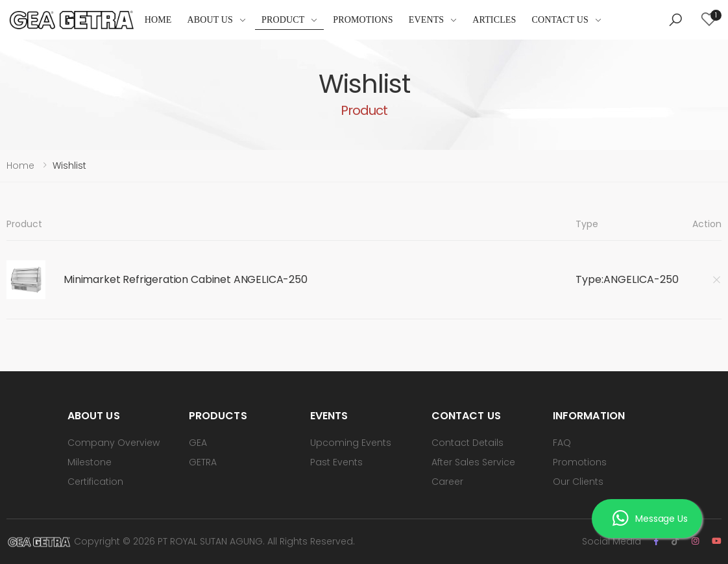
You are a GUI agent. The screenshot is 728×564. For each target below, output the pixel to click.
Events (427, 20)
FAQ (562, 443)
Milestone (90, 462)
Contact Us (560, 20)
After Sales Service (473, 462)
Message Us (650, 519)
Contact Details (467, 443)
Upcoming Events (351, 443)
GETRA (203, 462)
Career (447, 482)
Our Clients (578, 482)
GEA (198, 443)
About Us (210, 20)
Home (158, 20)
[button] (675, 20)
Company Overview (114, 443)
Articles (494, 20)
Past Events (336, 462)
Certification (95, 482)
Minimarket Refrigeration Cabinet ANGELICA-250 (186, 279)
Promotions (363, 20)
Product (283, 20)
